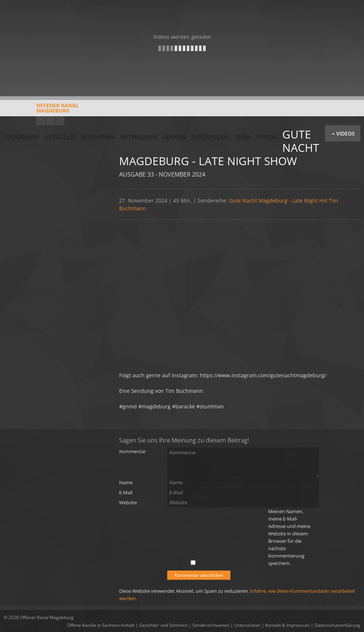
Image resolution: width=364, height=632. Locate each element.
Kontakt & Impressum (287, 625)
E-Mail (126, 492)
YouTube (41, 121)
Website (128, 502)
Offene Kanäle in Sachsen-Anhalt (101, 625)
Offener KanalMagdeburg (41, 111)
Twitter (60, 121)
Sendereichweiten (211, 625)
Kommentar (132, 451)
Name (126, 482)
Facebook (50, 121)
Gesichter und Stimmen (163, 625)
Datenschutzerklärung (337, 625)
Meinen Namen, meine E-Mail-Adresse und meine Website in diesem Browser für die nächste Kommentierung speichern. (289, 537)
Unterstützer (247, 625)
